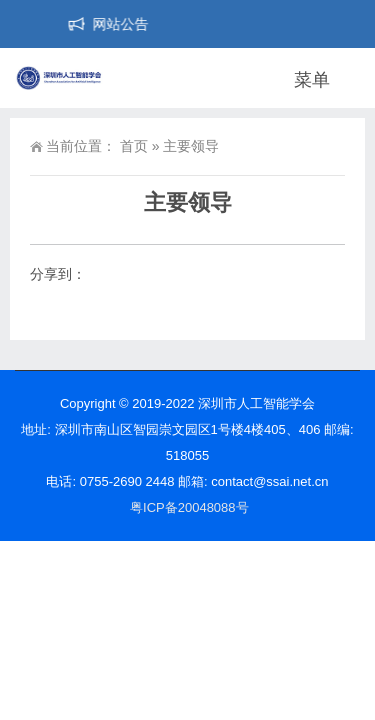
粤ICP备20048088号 (189, 507)
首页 (134, 146)
